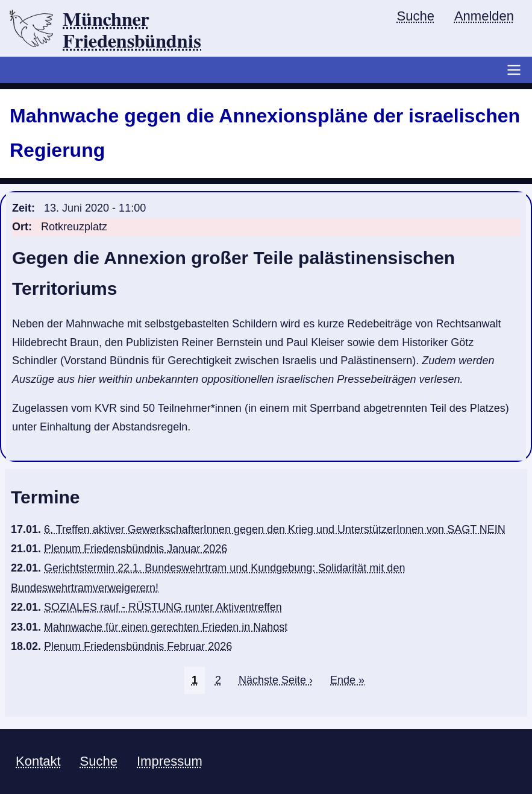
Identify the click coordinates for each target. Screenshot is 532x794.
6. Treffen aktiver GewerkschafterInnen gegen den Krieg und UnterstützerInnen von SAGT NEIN (275, 529)
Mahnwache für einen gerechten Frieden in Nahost (166, 627)
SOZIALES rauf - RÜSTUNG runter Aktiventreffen (163, 607)
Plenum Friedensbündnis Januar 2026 (136, 549)
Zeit (22, 208)
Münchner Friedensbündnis (132, 31)
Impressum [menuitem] (170, 761)
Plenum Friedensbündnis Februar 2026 (138, 646)
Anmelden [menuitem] (484, 16)
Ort (20, 227)
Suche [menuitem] (416, 16)
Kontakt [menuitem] (38, 761)
